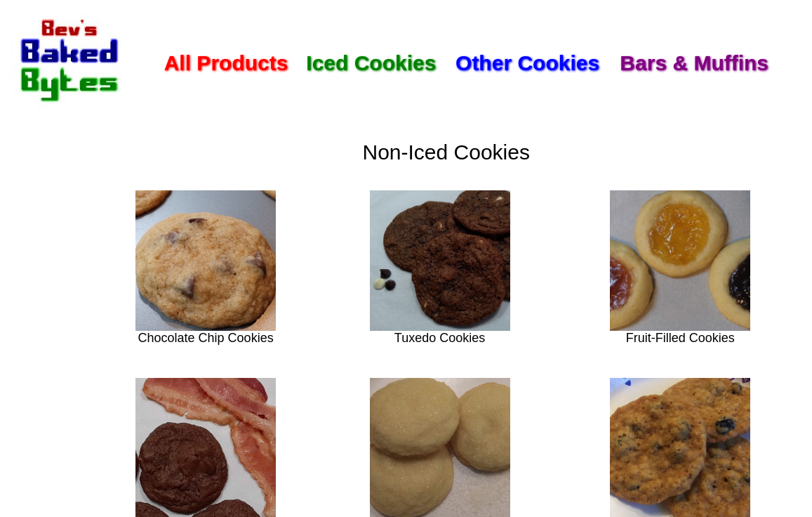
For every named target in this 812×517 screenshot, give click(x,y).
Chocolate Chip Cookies (206, 338)
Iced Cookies (371, 63)
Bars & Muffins (694, 63)
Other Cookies (527, 63)
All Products (226, 63)
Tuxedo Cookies (440, 338)
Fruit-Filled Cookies (680, 338)
